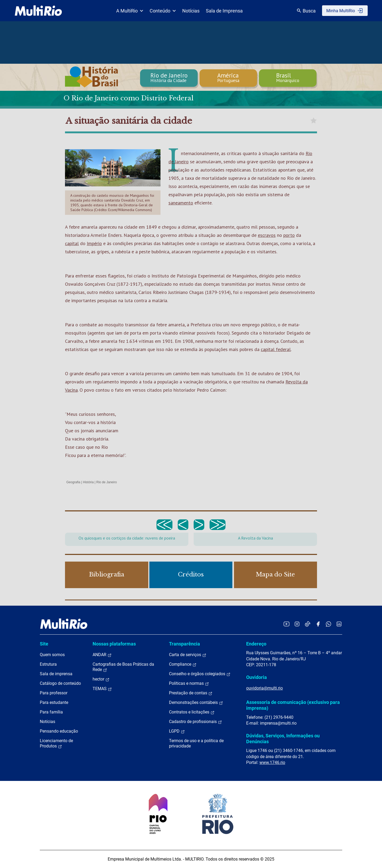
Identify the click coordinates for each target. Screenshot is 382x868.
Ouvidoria (257, 677)
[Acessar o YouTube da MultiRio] (286, 624)
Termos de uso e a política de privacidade (196, 743)
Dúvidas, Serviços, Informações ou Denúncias (283, 739)
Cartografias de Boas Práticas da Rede (123, 667)
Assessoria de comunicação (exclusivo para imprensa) (293, 705)
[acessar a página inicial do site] (38, 11)
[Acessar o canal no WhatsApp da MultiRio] (329, 624)
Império (94, 243)
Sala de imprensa (56, 674)
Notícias (191, 11)
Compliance (183, 664)
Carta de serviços (188, 655)
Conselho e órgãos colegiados (200, 674)
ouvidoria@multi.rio (264, 688)
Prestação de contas (191, 693)
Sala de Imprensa (224, 11)
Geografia (73, 482)
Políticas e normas (189, 683)
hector (101, 679)
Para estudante (54, 702)
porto (289, 235)
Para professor (54, 693)
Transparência (185, 644)
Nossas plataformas (114, 644)
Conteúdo (163, 11)
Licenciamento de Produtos (56, 743)
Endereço (256, 644)
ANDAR (102, 655)
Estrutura (48, 664)
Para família (51, 712)
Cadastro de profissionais (196, 722)
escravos (267, 235)
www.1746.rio (272, 762)
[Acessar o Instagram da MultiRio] (297, 624)
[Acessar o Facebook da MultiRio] (318, 624)
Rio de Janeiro (107, 482)
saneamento (181, 203)
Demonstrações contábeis (196, 703)
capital (72, 243)
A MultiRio (130, 11)
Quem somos (52, 655)
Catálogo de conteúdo (60, 683)
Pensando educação (59, 731)
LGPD (177, 731)
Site (44, 644)
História (88, 482)
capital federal (276, 349)
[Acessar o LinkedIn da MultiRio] (339, 624)
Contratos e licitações (192, 712)
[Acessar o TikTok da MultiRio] (308, 624)
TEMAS (102, 689)
